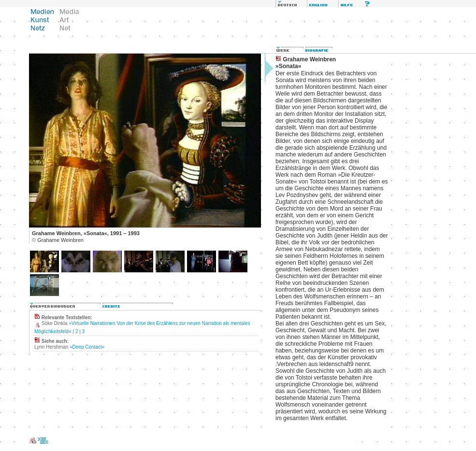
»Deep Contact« (87, 347)
